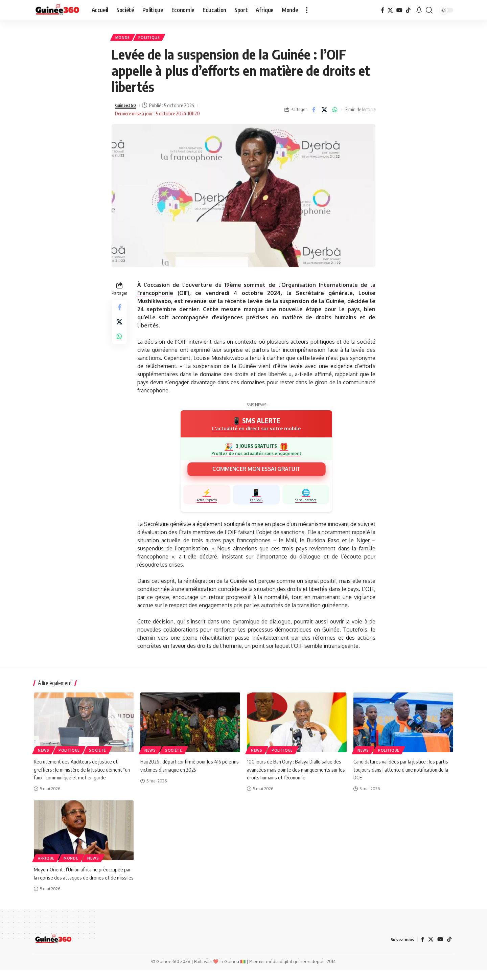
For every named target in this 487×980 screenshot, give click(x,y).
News (44, 753)
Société (98, 753)
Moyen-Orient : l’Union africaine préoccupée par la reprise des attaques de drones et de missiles (84, 880)
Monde (124, 38)
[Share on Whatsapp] (335, 112)
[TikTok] (408, 10)
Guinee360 (127, 108)
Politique (153, 38)
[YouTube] (399, 10)
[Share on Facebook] (314, 112)
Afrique (46, 861)
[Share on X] (324, 112)
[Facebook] (382, 10)
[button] (307, 10)
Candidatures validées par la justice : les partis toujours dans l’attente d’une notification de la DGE (402, 772)
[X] (390, 10)
